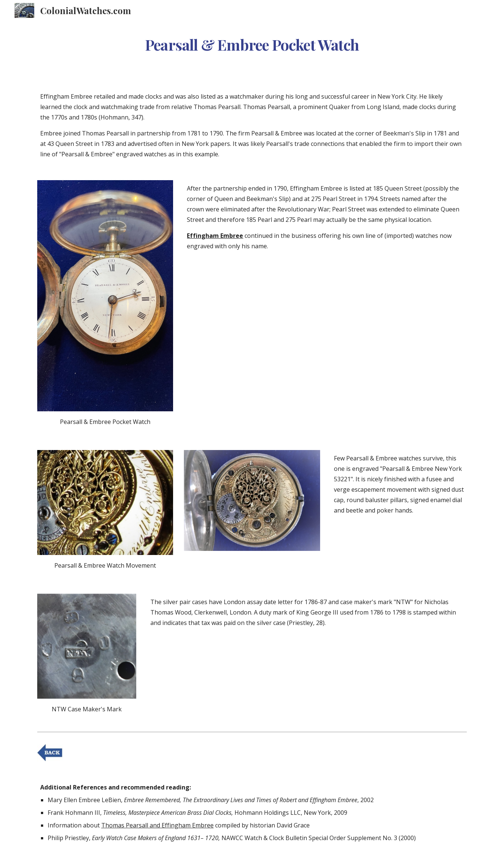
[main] (252, 42)
